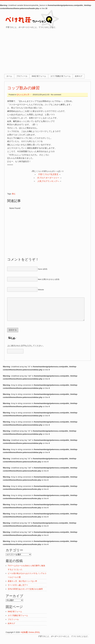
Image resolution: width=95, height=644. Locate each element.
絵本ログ (79, 76)
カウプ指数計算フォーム (60, 76)
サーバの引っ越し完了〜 (18, 589)
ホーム (9, 76)
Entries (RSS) (34, 636)
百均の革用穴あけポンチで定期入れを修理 (25, 593)
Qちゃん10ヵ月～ (24, 95)
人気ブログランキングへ (48, 181)
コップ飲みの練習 (23, 88)
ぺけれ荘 (24, 636)
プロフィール (22, 76)
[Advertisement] (47, 50)
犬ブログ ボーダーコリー (48, 178)
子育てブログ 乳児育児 (48, 174)
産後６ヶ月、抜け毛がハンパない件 (22, 585)
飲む (14, 194)
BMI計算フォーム (39, 76)
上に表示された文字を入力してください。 (26, 350)
